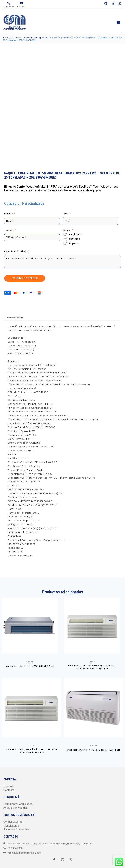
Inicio (6, 38)
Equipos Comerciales (22, 38)
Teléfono (9, 7)
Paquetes (42, 38)
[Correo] (21, 3)
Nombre (10, 214)
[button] (119, 22)
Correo (21, 7)
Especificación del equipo (17, 251)
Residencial (75, 235)
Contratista (75, 239)
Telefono (10, 230)
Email (66, 214)
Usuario (68, 230)
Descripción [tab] (15, 318)
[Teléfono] (9, 3)
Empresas (74, 243)
